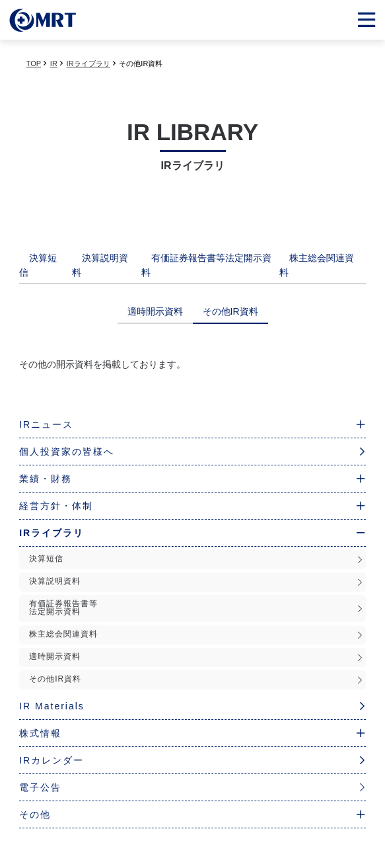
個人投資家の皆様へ (192, 452)
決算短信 (196, 559)
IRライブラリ (88, 63)
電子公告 (192, 787)
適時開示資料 (196, 657)
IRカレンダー (192, 760)
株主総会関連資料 (196, 634)
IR (54, 63)
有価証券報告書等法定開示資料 (196, 608)
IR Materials (192, 706)
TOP (34, 63)
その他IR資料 (196, 679)
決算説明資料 (196, 581)
